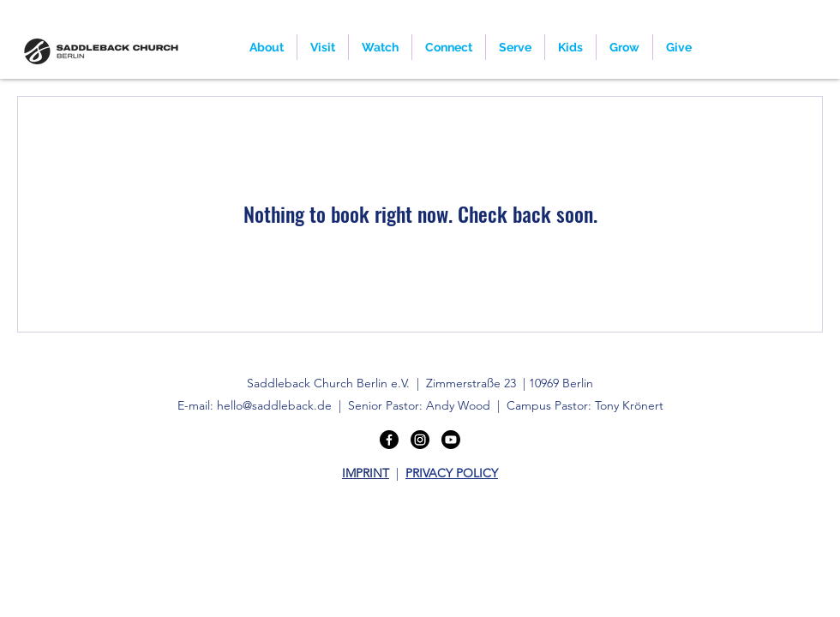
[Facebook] (389, 440)
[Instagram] (420, 440)
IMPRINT (366, 473)
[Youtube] (451, 440)
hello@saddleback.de (274, 405)
